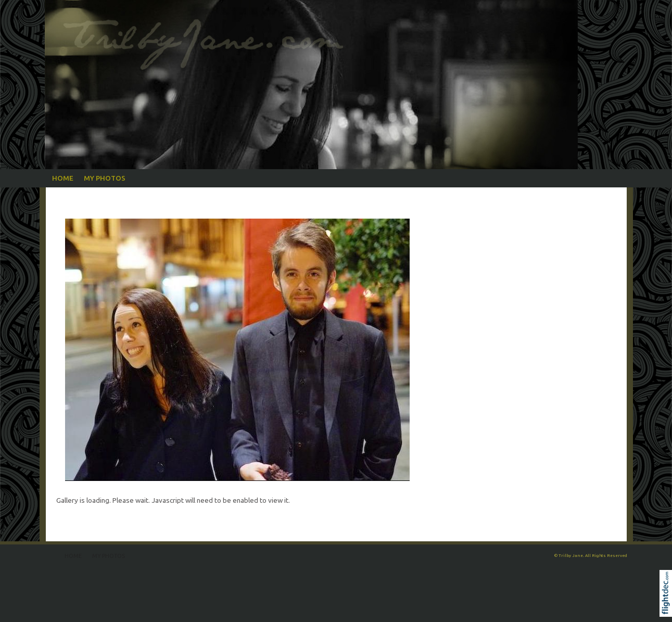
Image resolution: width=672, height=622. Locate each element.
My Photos (105, 178)
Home (63, 178)
